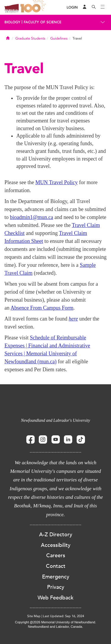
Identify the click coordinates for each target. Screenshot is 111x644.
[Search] (94, 7)
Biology (12, 22)
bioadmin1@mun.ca (32, 217)
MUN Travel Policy (56, 182)
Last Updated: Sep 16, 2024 (63, 616)
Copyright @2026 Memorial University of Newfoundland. (55, 622)
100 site (34, 7)
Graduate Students (30, 38)
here (73, 319)
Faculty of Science (42, 22)
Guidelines (59, 38)
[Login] (72, 8)
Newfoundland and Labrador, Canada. (56, 627)
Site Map (34, 616)
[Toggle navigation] (103, 7)
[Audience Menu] (85, 7)
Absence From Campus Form (42, 308)
